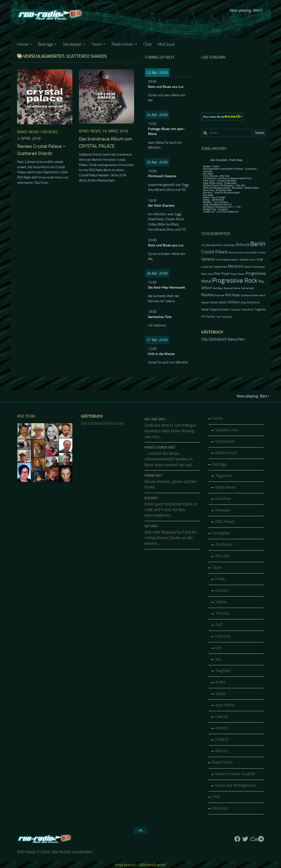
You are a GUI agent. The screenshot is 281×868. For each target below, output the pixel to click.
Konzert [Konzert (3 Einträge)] (244, 260)
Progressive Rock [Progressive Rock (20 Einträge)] (235, 280)
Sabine (221, 602)
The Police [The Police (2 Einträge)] (236, 310)
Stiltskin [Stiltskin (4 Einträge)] (234, 302)
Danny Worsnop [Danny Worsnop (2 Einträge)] (237, 253)
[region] (234, 117)
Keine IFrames (173, 23)
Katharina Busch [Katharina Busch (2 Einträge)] (231, 260)
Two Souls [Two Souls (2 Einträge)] (227, 317)
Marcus (222, 751)
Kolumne (223, 499)
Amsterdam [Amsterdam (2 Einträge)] (229, 245)
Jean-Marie (225, 705)
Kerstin (222, 728)
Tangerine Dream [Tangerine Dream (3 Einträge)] (219, 309)
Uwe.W (222, 717)
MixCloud (166, 44)
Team (97, 44)
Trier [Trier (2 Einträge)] (218, 317)
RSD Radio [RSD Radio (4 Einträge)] (233, 295)
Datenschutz (226, 453)
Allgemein (224, 476)
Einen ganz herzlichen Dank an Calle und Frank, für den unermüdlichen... (171, 510)
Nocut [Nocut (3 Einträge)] (248, 267)
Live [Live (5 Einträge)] (260, 259)
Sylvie (220, 694)
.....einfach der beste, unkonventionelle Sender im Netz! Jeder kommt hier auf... (169, 459)
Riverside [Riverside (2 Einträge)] (220, 295)
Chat (147, 44)
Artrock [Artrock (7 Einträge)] (243, 244)
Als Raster (224, 545)
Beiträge (45, 44)
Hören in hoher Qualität (235, 774)
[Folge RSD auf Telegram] (261, 839)
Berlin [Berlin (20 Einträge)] (258, 244)
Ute (218, 648)
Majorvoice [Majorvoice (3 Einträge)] (221, 267)
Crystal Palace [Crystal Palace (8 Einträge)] (214, 252)
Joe (218, 659)
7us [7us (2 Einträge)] (203, 245)
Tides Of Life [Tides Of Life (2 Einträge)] (248, 310)
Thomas (222, 613)
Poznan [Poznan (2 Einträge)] (241, 274)
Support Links (227, 430)
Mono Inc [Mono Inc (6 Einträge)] (236, 266)
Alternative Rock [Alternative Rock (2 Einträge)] (214, 245)
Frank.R (222, 739)
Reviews (50, 132)
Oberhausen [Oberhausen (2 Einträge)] (259, 267)
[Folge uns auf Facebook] (237, 839)
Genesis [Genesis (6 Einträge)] (208, 259)
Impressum (225, 441)
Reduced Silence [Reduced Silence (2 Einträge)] (232, 288)
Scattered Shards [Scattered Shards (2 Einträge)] (250, 295)
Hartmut (223, 636)
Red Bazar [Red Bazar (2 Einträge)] (218, 288)
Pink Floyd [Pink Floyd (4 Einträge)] (222, 274)
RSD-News (225, 522)
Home (23, 44)
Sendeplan (72, 44)
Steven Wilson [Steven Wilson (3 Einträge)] (218, 302)
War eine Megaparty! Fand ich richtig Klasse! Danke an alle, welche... (171, 538)
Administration (153, 865)
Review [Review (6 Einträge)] (208, 295)
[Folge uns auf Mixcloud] (253, 839)
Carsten (222, 590)
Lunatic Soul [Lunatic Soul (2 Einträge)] (207, 267)
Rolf (219, 625)
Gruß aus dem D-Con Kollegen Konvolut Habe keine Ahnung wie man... (171, 431)
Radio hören (123, 44)
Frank (220, 579)
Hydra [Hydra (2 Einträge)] (219, 260)
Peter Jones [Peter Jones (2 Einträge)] (207, 274)
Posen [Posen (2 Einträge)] (233, 274)
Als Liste (223, 556)
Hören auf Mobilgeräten (236, 785)
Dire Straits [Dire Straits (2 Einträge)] (251, 253)
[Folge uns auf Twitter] (245, 839)
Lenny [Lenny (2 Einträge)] (253, 260)
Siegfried (223, 671)
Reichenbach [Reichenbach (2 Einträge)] (248, 288)
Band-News (28, 132)
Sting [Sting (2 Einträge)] (243, 303)
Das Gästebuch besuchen (223, 339)
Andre (220, 682)
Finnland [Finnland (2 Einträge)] (262, 253)
